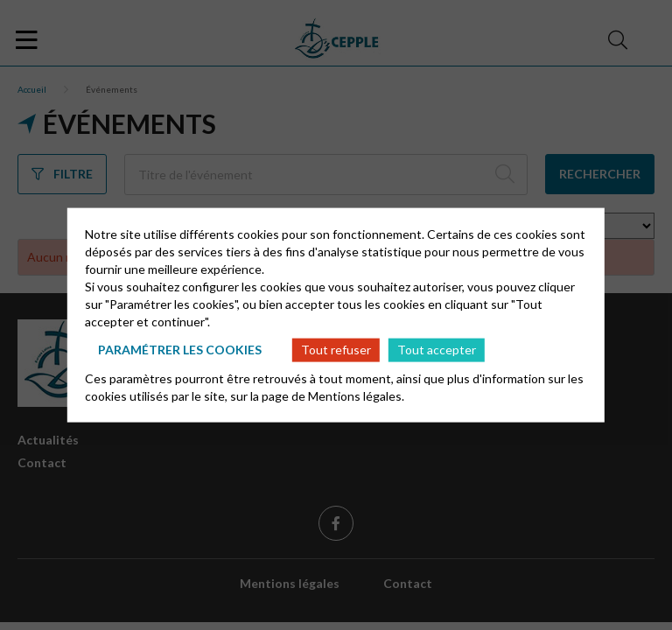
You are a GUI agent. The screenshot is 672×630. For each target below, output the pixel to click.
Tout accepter (437, 350)
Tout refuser (336, 350)
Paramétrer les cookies (180, 350)
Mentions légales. (356, 395)
